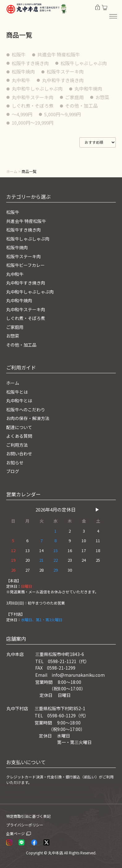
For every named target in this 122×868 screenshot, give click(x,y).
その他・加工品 (81, 106)
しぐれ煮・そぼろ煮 (33, 106)
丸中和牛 (21, 80)
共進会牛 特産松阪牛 (59, 54)
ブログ (13, 471)
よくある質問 (19, 436)
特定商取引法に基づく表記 (28, 816)
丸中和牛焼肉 (88, 89)
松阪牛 (19, 54)
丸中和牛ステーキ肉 (33, 97)
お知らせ (15, 463)
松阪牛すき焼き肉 (30, 63)
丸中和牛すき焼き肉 (63, 80)
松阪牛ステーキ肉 (65, 71)
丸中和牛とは (19, 401)
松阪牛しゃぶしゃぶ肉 (84, 63)
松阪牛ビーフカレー (25, 265)
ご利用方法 (17, 445)
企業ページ (15, 833)
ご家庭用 (74, 97)
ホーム (12, 171)
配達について (19, 427)
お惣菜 (102, 97)
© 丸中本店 (53, 853)
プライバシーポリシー (25, 825)
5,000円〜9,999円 (63, 114)
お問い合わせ (19, 454)
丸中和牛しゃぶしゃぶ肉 (37, 89)
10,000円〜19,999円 (33, 123)
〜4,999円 (22, 114)
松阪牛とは (17, 392)
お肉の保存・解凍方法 (28, 418)
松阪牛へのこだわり (26, 410)
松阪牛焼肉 (23, 71)
